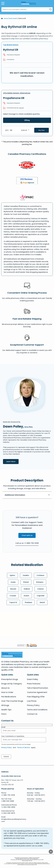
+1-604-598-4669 (8, 807)
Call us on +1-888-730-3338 (27, 543)
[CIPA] (27, 165)
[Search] (50, 9)
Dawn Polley (33, 679)
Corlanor (40, 575)
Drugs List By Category (12, 684)
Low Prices (32, 701)
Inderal (27, 589)
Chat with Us (27, 535)
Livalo (13, 582)
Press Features (34, 684)
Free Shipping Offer (36, 697)
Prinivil (26, 582)
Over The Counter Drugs (12, 701)
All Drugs (5, 705)
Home (6, 18)
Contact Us (32, 714)
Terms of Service (23, 748)
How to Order (7, 692)
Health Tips (6, 710)
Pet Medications (9, 697)
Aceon (26, 596)
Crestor (41, 589)
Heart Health (13, 18)
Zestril (42, 602)
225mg (27, 120)
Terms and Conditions (37, 710)
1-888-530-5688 (8, 801)
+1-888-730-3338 (8, 795)
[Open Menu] (3, 3)
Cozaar (13, 596)
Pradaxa (28, 602)
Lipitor (12, 575)
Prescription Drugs (10, 679)
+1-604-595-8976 (8, 813)
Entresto (40, 582)
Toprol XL (13, 602)
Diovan (13, 589)
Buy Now (42, 130)
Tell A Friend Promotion (38, 688)
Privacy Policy (33, 705)
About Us (5, 688)
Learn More (12, 461)
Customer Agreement (37, 692)
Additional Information (27, 495)
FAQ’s (4, 714)
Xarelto (26, 575)
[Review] (27, 181)
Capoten (41, 596)
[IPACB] (27, 197)
